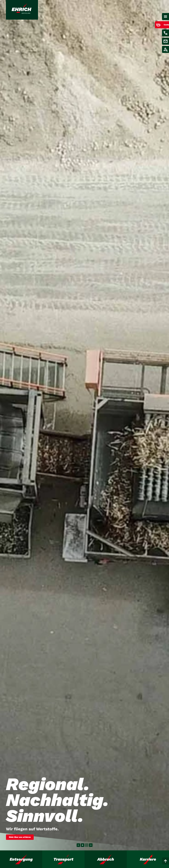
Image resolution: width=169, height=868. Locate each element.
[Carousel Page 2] (87, 845)
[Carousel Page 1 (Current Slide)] (83, 845)
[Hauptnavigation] (165, 17)
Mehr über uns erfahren (20, 837)
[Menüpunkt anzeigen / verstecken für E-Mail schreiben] (165, 41)
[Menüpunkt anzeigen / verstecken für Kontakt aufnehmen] (165, 33)
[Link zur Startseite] (22, 10)
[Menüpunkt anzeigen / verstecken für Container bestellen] (158, 25)
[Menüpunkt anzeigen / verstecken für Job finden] (165, 49)
